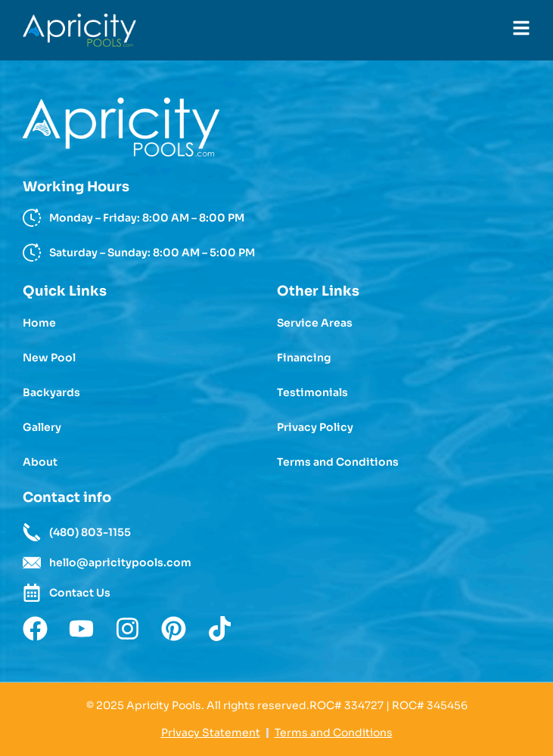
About (40, 462)
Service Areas (315, 323)
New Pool (49, 358)
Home (39, 323)
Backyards (51, 392)
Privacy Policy (315, 427)
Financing (304, 358)
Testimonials (312, 392)
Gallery (42, 427)
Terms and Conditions (338, 462)
